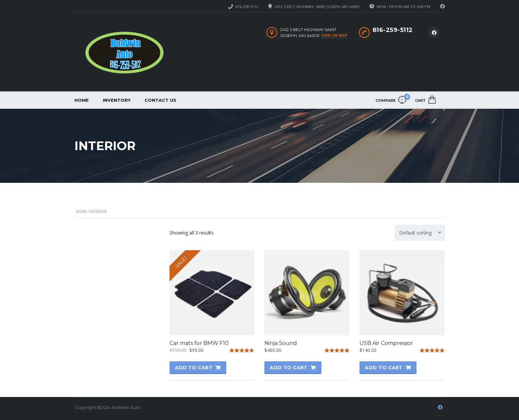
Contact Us (160, 100)
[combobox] (420, 233)
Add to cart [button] (194, 368)
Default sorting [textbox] (415, 233)
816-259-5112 (247, 7)
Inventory (117, 100)
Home (82, 100)
